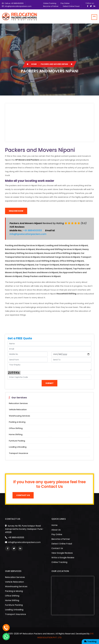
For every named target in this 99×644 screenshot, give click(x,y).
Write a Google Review (63, 558)
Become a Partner (51, 6)
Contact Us (23, 495)
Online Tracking (50, 3)
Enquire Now (16, 211)
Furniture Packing (17, 441)
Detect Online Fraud (71, 6)
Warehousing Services (19, 416)
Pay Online (65, 3)
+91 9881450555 (33, 230)
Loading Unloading (18, 447)
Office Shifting (16, 428)
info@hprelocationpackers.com (18, 6)
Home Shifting (16, 434)
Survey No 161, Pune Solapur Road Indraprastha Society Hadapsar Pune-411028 (24, 529)
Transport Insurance (18, 453)
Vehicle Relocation (18, 409)
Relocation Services (18, 403)
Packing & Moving (17, 422)
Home (34, 64)
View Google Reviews (62, 553)
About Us (56, 530)
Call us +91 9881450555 (14, 3)
